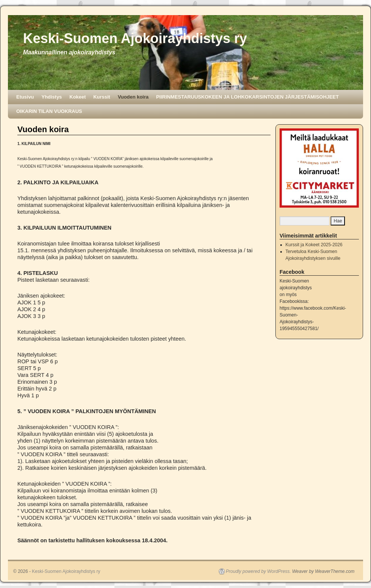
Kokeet (78, 97)
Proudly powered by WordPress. (258, 571)
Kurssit (102, 97)
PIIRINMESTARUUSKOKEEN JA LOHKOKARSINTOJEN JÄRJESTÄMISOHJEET (247, 97)
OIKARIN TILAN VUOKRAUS (49, 111)
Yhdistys (52, 97)
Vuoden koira (133, 97)
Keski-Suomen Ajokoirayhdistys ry (135, 38)
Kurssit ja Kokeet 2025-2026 (314, 245)
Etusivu (25, 97)
